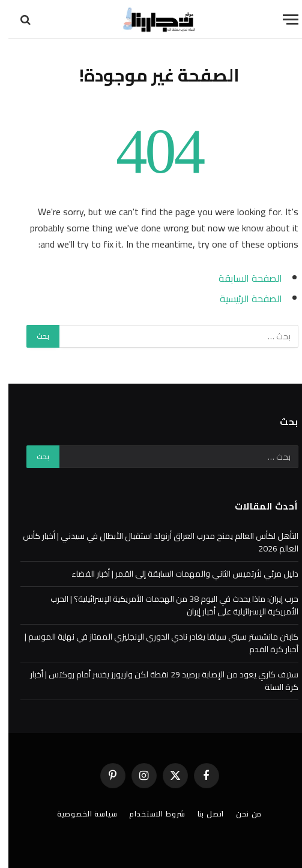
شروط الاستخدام (149, 814)
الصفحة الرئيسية (243, 299)
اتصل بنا (203, 814)
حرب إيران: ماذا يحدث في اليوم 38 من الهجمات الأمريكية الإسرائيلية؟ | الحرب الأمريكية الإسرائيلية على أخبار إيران (166, 605)
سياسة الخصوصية (79, 814)
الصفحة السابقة (242, 278)
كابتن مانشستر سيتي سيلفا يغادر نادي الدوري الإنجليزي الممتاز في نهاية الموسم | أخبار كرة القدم (153, 643)
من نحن (240, 814)
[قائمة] (282, 19)
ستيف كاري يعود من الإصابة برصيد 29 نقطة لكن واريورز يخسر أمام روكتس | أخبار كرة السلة (156, 681)
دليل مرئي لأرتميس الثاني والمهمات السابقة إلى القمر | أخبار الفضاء (177, 574)
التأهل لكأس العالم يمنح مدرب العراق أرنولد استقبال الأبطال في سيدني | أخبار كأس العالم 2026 (152, 542)
